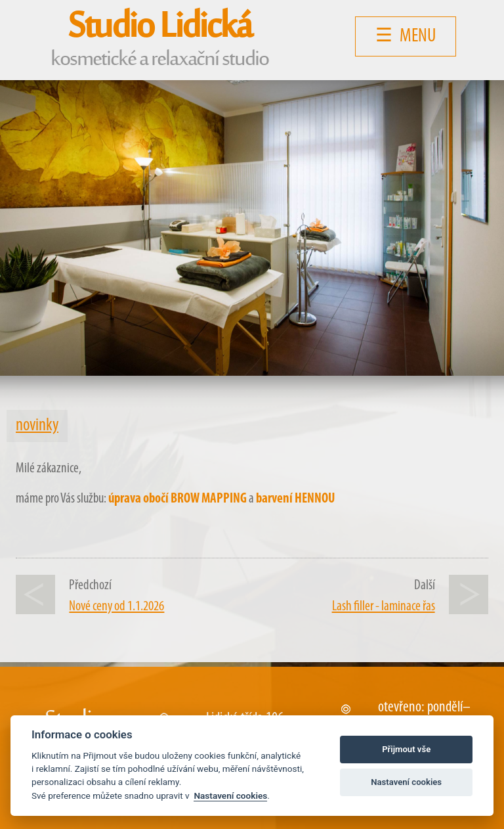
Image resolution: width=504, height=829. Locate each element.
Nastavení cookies (230, 795)
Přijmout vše (406, 749)
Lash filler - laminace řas (384, 607)
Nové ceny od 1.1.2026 (116, 607)
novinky (37, 426)
